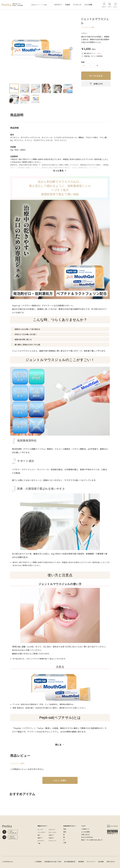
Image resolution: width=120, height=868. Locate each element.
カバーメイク (52, 832)
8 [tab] (25, 99)
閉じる (60, 745)
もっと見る (60, 170)
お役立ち (51, 838)
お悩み (68, 5)
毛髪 (65, 829)
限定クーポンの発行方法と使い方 (92, 840)
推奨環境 (81, 862)
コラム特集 (88, 5)
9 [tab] (36, 99)
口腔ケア (51, 835)
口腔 (65, 843)
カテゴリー (58, 5)
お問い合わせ (85, 834)
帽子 (39, 835)
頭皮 (65, 832)
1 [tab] (14, 88)
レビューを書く (60, 780)
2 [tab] (25, 88)
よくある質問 (85, 832)
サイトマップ (91, 862)
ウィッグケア (41, 832)
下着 (39, 843)
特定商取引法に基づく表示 (53, 862)
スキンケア (52, 829)
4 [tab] (46, 88)
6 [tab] (68, 88)
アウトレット (52, 841)
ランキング (77, 5)
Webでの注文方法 (87, 837)
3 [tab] (36, 88)
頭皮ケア (40, 838)
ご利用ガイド (85, 829)
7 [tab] (14, 99)
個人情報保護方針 (70, 862)
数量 (83, 62)
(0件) (93, 27)
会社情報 (101, 862)
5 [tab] (57, 88)
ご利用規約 (38, 862)
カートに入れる (96, 76)
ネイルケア (41, 841)
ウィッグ (40, 829)
